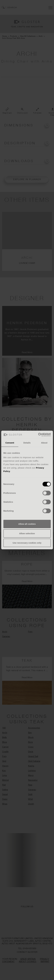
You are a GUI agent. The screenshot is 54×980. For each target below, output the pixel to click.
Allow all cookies (27, 524)
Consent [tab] (10, 443)
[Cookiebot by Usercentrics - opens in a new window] (38, 435)
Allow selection (27, 533)
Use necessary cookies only (27, 543)
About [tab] (44, 443)
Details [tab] (27, 443)
